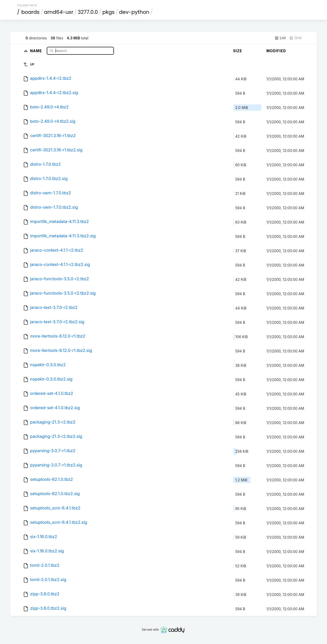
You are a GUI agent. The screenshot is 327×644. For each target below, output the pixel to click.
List (280, 38)
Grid (295, 38)
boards (31, 12)
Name (37, 51)
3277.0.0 (88, 12)
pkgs (109, 12)
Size (238, 51)
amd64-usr (59, 12)
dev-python (134, 12)
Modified (276, 51)
